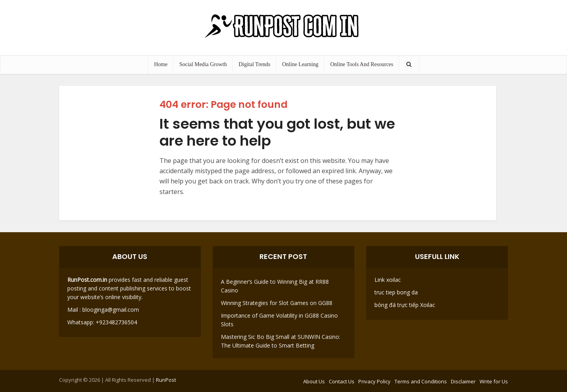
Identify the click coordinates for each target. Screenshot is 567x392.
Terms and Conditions (421, 381)
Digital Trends (255, 64)
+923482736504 (116, 322)
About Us (314, 381)
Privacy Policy (374, 381)
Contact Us (342, 381)
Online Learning (300, 64)
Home (161, 64)
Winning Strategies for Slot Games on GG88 (277, 303)
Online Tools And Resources (362, 64)
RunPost (166, 380)
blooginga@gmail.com (111, 310)
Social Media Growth (203, 64)
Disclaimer (463, 381)
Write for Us (494, 381)
